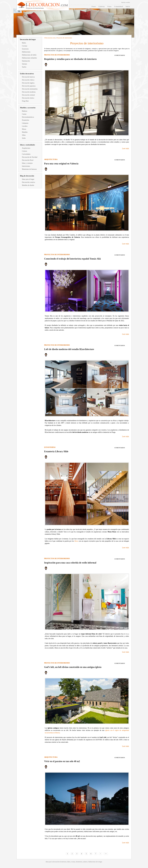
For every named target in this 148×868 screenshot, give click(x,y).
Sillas (24, 135)
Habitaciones (26, 52)
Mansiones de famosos (29, 169)
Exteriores (25, 49)
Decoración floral (28, 160)
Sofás (24, 138)
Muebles (25, 132)
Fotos (109, 6)
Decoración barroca (28, 77)
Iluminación (26, 61)
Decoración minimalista (30, 89)
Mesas (24, 129)
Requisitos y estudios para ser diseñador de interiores (70, 59)
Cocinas (25, 46)
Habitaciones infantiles (29, 58)
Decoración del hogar (28, 39)
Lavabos (25, 126)
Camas (24, 114)
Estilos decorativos (27, 74)
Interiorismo (26, 166)
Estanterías (25, 120)
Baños (24, 43)
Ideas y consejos (27, 163)
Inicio (128, 6)
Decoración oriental (28, 95)
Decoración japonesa (29, 86)
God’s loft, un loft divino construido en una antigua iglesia (73, 667)
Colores (25, 151)
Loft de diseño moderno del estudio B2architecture (69, 349)
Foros (94, 6)
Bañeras (25, 111)
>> (106, 854)
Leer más (126, 148)
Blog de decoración (27, 176)
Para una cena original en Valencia (61, 164)
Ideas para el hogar (28, 179)
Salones (25, 64)
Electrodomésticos (28, 117)
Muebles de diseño (28, 185)
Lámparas (25, 123)
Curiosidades (26, 154)
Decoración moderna (29, 92)
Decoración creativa (28, 182)
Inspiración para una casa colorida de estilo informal (70, 563)
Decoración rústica (28, 98)
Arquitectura (26, 148)
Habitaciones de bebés (29, 55)
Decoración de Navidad (30, 157)
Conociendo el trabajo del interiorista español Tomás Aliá (72, 259)
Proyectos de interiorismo (64, 38)
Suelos (24, 67)
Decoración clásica (28, 80)
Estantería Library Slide (56, 451)
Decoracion (49, 38)
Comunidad (119, 6)
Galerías (102, 6)
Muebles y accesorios (28, 108)
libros (76, 541)
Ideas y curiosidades (27, 145)
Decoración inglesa (28, 83)
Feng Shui (25, 101)
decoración (56, 862)
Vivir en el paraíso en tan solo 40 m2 (62, 761)
